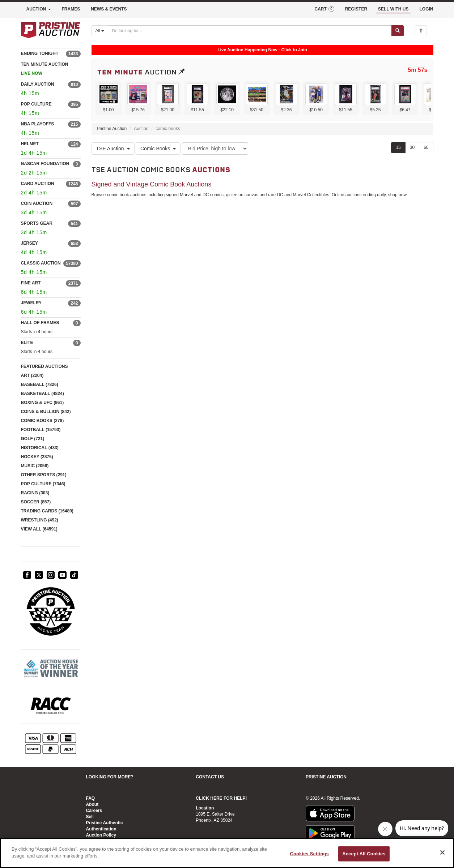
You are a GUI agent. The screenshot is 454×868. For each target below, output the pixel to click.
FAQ (91, 798)
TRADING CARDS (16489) (47, 511)
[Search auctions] (250, 31)
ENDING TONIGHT (40, 53)
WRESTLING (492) (40, 520)
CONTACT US (210, 777)
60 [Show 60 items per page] (426, 147)
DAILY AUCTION (38, 84)
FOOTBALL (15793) (41, 430)
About (92, 804)
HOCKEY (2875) (37, 457)
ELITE (27, 343)
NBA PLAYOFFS (38, 124)
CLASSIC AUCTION (41, 263)
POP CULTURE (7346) (43, 484)
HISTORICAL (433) (40, 448)
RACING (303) (35, 493)
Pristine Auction (112, 129)
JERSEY (29, 243)
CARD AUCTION (38, 184)
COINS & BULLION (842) (46, 412)
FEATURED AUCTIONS (44, 366)
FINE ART (31, 283)
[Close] (442, 852)
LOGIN (427, 9)
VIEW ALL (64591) (39, 529)
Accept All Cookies (364, 854)
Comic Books (158, 149)
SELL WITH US (393, 9)
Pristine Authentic (105, 823)
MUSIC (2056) (35, 466)
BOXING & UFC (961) (43, 403)
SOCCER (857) (36, 502)
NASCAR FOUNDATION (45, 164)
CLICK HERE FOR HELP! (221, 798)
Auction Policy (101, 835)
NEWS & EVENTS (109, 9)
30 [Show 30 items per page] (412, 147)
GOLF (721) (33, 439)
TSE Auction (113, 149)
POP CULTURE (36, 104)
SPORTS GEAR (37, 223)
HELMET (30, 144)
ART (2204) (32, 375)
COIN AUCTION (37, 203)
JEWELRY (31, 303)
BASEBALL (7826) (40, 384)
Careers (94, 811)
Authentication (101, 829)
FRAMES (71, 9)
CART (324, 9)
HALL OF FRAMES (40, 323)
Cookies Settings (309, 854)
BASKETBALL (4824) (43, 394)
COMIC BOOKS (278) (43, 421)
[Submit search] (398, 31)
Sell (90, 817)
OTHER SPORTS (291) (44, 475)
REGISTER (356, 9)
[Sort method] (215, 149)
